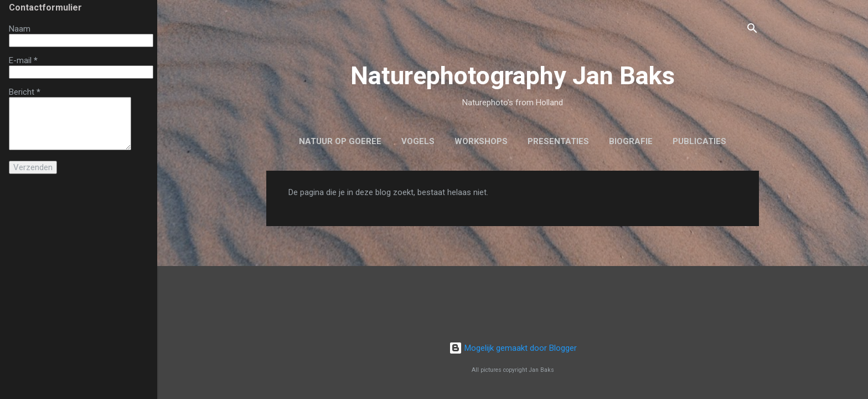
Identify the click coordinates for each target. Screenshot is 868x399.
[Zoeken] (752, 30)
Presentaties (558, 141)
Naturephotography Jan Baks (513, 76)
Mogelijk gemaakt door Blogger (513, 348)
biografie (631, 141)
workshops (481, 141)
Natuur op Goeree (340, 141)
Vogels (418, 141)
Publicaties (699, 141)
